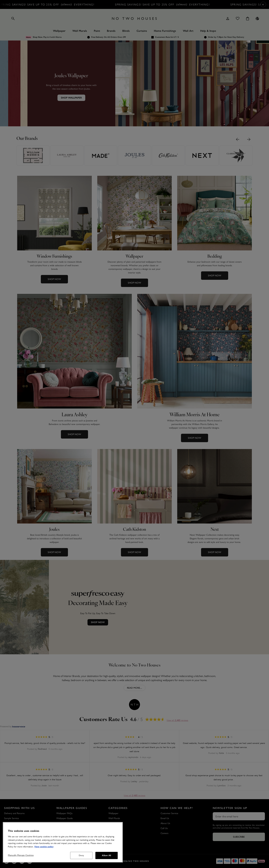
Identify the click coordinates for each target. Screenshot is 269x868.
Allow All (106, 855)
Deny (81, 855)
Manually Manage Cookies (21, 855)
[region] (63, 842)
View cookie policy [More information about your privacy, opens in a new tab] (44, 847)
